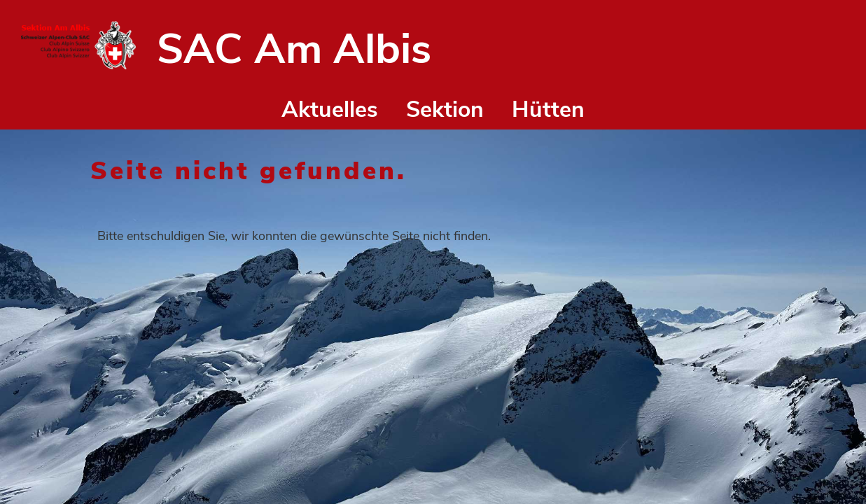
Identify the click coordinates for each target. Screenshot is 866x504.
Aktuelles (330, 110)
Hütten (548, 110)
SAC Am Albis (294, 49)
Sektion (445, 110)
